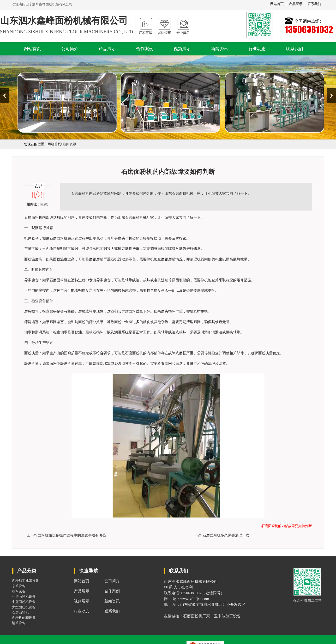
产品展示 (296, 4)
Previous (5, 96)
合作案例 (145, 49)
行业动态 (257, 49)
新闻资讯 (220, 49)
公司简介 (70, 49)
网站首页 (277, 4)
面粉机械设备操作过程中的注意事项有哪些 (72, 535)
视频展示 (182, 49)
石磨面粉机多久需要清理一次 (226, 535)
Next (331, 96)
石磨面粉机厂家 (197, 616)
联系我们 (314, 4)
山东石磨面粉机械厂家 (136, 217)
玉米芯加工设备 (227, 616)
